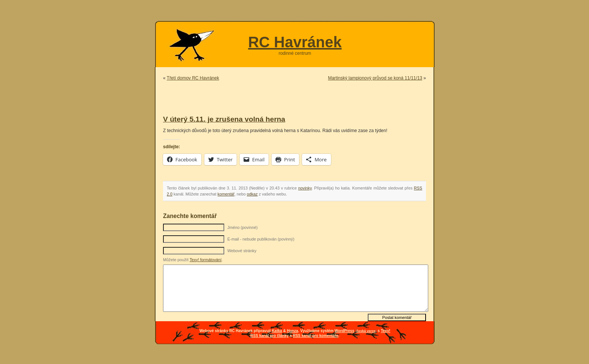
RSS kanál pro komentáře (315, 336)
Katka (277, 331)
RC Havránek (295, 42)
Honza (293, 331)
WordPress (345, 331)
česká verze (366, 331)
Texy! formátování (206, 260)
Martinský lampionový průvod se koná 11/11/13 (375, 78)
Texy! (386, 331)
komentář (226, 194)
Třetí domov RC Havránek (193, 78)
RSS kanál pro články (270, 336)
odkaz (252, 194)
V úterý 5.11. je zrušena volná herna (224, 119)
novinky (305, 188)
